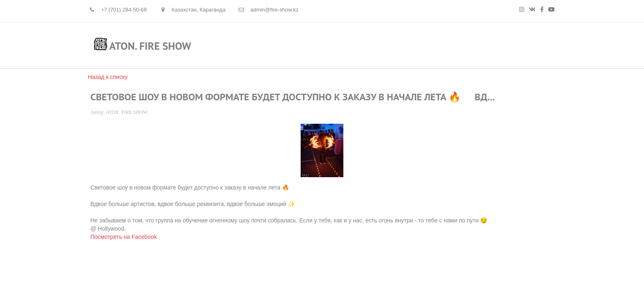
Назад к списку (108, 77)
